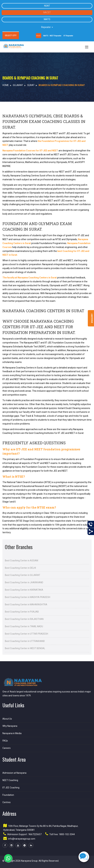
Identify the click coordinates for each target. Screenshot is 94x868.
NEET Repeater (56, 36)
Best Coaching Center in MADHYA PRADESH (28, 597)
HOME (6, 85)
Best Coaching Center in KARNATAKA (24, 590)
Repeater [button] (47, 27)
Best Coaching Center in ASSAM (22, 561)
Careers (7, 748)
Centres (7, 802)
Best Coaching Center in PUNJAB (22, 612)
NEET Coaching (10, 780)
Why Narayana (10, 726)
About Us (7, 719)
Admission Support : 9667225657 (24, 834)
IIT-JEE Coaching (11, 788)
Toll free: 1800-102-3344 (62, 834)
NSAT (47, 6)
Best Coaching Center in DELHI (20, 568)
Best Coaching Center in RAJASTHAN (24, 619)
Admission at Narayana (14, 773)
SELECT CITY (11, 35)
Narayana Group (29, 861)
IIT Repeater (68, 36)
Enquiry (92, 318)
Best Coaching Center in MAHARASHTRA (26, 604)
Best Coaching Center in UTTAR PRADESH (26, 634)
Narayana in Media (12, 733)
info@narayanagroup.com (22, 839)
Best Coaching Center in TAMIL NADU (24, 626)
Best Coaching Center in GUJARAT (23, 575)
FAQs (5, 741)
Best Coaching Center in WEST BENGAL (25, 648)
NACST (47, 12)
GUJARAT (18, 85)
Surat (31, 85)
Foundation (8, 795)
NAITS (47, 19)
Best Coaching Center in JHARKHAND (24, 582)
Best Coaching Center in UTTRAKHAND (25, 641)
